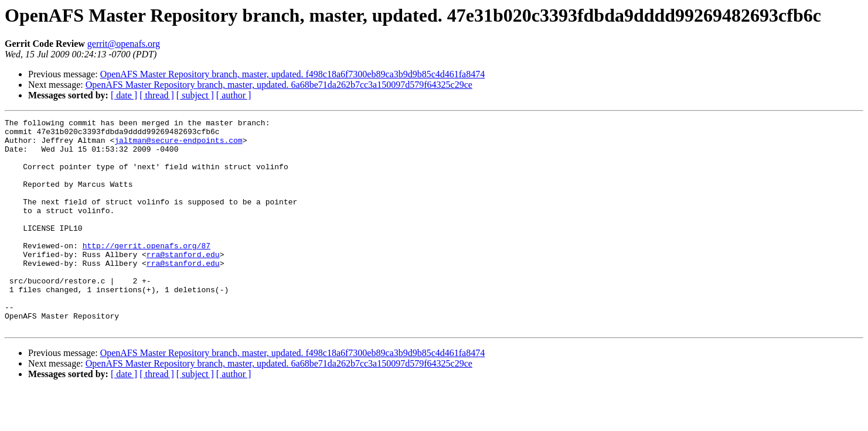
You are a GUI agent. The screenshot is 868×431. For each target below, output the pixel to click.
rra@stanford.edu (183, 282)
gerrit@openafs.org (124, 44)
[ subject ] (195, 95)
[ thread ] (157, 95)
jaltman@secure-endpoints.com (178, 145)
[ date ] (124, 95)
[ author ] (234, 95)
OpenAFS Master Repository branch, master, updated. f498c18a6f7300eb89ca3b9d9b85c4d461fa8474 (293, 74)
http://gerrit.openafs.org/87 (147, 272)
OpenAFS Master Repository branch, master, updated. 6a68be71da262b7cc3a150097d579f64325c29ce (279, 85)
